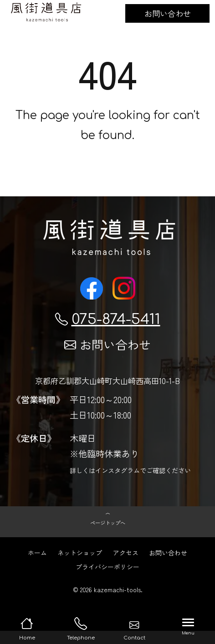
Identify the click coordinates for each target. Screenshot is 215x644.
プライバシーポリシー (107, 580)
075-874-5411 (108, 319)
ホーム (37, 566)
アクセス (126, 566)
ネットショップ (80, 566)
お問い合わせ (168, 13)
